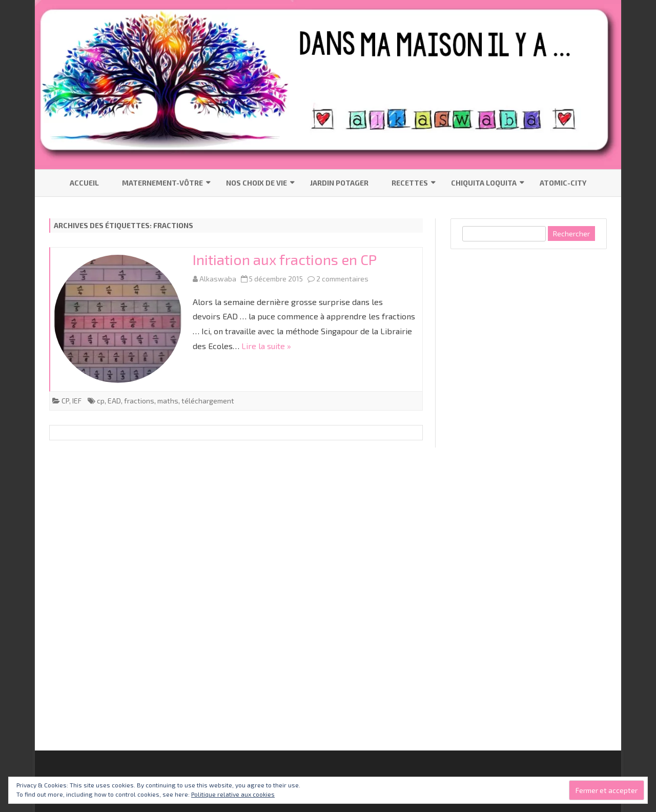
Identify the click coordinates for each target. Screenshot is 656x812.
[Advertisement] (527, 417)
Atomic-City (563, 183)
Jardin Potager (339, 183)
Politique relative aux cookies (233, 794)
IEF (77, 401)
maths (168, 401)
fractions (139, 401)
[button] (118, 319)
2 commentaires (342, 279)
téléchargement (208, 401)
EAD (114, 401)
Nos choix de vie (257, 183)
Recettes (410, 183)
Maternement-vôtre (162, 183)
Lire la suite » (266, 346)
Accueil (84, 183)
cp (101, 401)
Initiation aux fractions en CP (285, 259)
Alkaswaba (218, 279)
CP (65, 401)
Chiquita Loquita (484, 183)
